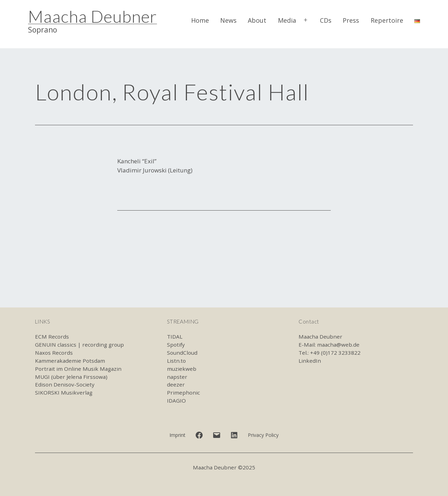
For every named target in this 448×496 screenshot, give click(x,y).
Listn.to (176, 361)
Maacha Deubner (92, 16)
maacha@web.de (338, 345)
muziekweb (182, 369)
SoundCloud (182, 353)
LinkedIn (310, 361)
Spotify (176, 345)
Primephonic (183, 392)
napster (177, 377)
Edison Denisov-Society (65, 384)
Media (287, 20)
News (228, 20)
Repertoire (387, 20)
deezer (176, 384)
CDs (326, 20)
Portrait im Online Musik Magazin (78, 369)
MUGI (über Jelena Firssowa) (71, 377)
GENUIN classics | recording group (79, 345)
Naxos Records (54, 353)
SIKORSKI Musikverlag (64, 392)
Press (351, 20)
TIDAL (175, 336)
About (257, 20)
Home (200, 20)
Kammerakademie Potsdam (70, 361)
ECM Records (52, 336)
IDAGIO (176, 401)
